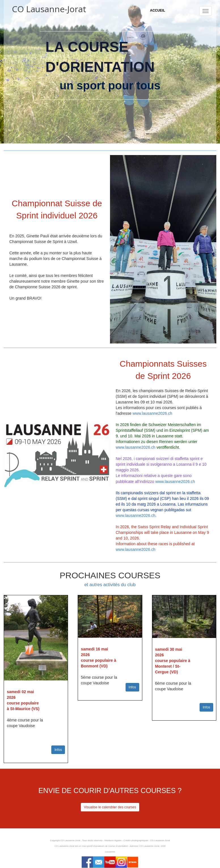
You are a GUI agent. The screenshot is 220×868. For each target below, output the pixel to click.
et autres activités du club (110, 585)
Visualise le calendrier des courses (110, 807)
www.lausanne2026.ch (152, 413)
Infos (58, 750)
